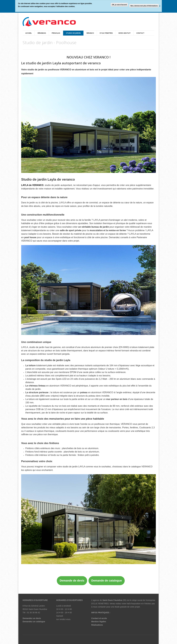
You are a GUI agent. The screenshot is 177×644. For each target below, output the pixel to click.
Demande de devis (72, 581)
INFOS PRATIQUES (100, 613)
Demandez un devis (32, 618)
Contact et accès (99, 618)
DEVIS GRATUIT (125, 33)
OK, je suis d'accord (119, 5)
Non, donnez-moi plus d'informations (144, 6)
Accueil (29, 33)
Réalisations (97, 625)
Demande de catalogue (107, 581)
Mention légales (99, 622)
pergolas (56, 33)
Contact (140, 33)
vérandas (42, 33)
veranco (90, 33)
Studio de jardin (73, 33)
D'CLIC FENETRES (106, 33)
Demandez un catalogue (34, 622)
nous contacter (99, 607)
